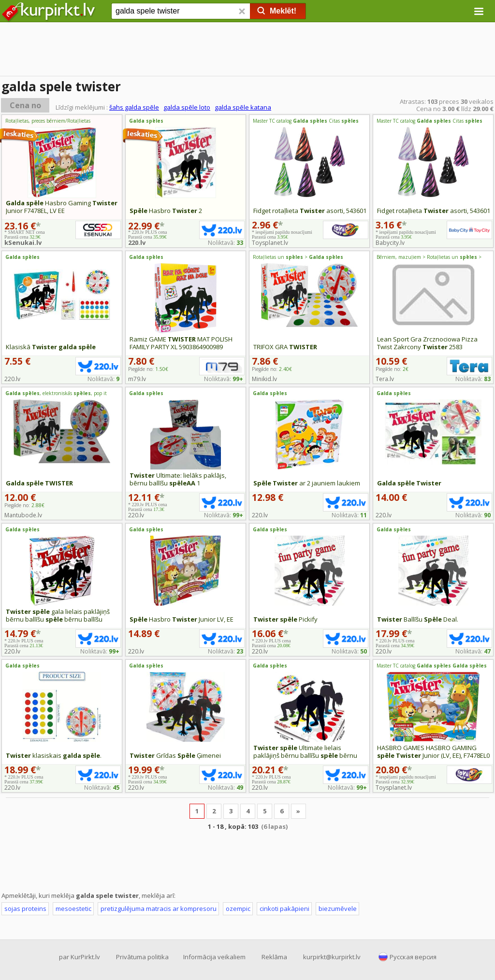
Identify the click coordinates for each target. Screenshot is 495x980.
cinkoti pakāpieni (284, 909)
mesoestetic (73, 909)
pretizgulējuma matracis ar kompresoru (159, 909)
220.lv (137, 242)
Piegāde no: (148, 369)
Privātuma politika (142, 957)
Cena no (25, 105)
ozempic (238, 909)
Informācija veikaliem (214, 957)
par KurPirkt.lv (80, 957)
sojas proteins (25, 909)
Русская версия (413, 957)
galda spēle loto (187, 107)
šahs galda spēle (134, 107)
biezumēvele (338, 909)
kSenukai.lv (23, 242)
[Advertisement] (247, 51)
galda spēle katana (243, 107)
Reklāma (274, 957)
